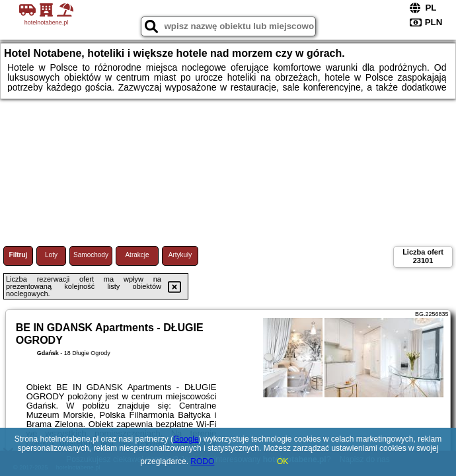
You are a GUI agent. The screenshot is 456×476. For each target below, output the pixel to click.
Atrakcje (137, 255)
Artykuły (180, 255)
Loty (51, 255)
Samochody (91, 255)
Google (186, 439)
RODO (202, 461)
